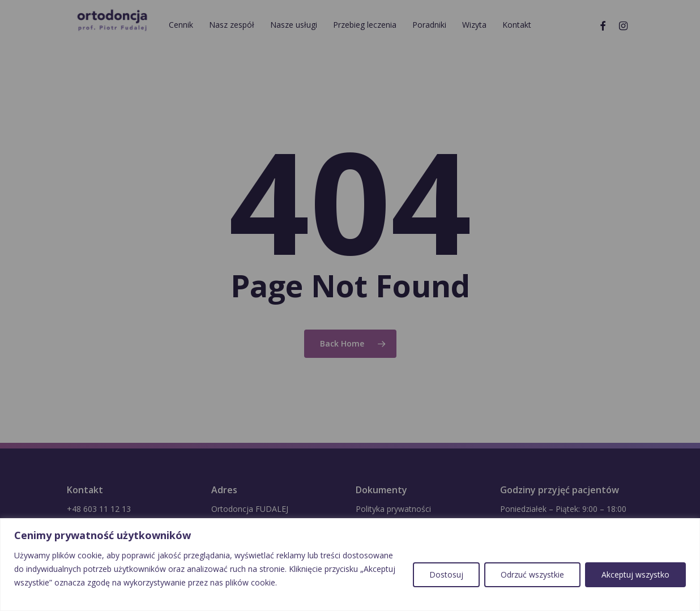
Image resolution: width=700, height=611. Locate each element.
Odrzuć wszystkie (532, 574)
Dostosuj (446, 574)
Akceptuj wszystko (635, 574)
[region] (350, 565)
